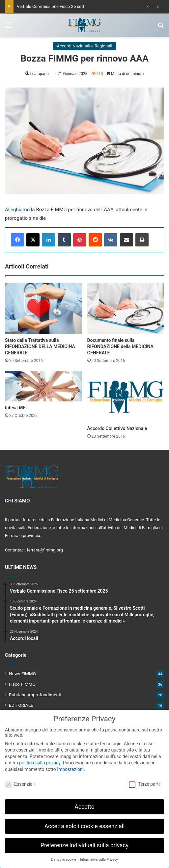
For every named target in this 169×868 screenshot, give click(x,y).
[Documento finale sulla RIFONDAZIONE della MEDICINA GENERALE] (126, 308)
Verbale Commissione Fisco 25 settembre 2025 (62, 6)
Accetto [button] (84, 804)
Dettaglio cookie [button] (64, 857)
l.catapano (40, 74)
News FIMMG (22, 674)
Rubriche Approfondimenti (35, 695)
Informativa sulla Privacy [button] (99, 857)
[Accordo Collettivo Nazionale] (126, 396)
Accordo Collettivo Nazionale (117, 428)
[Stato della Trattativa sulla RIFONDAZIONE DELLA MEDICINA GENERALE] (43, 308)
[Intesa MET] (43, 386)
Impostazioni (70, 766)
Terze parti (144, 781)
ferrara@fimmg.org (45, 550)
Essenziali (20, 781)
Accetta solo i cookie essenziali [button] (85, 823)
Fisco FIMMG (22, 684)
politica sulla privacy (40, 760)
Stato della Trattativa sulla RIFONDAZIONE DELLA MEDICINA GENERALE (40, 346)
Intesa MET (17, 408)
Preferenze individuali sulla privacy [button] (84, 842)
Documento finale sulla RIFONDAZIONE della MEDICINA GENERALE (120, 346)
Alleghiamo (17, 210)
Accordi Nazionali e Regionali (84, 46)
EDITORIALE (21, 705)
